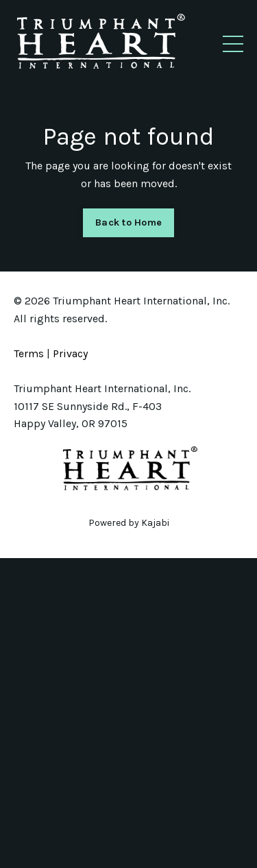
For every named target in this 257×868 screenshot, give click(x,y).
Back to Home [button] (128, 222)
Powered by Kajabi (129, 523)
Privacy (70, 353)
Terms (29, 353)
